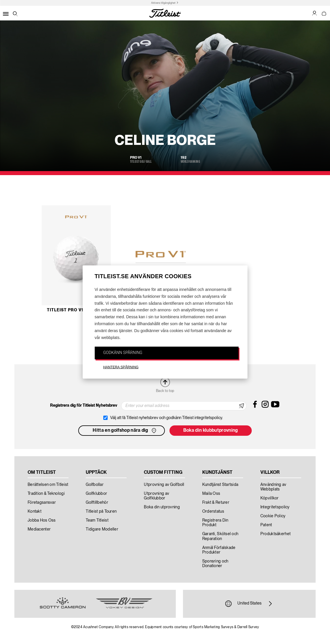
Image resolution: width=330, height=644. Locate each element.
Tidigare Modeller (102, 529)
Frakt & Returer (216, 503)
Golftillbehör (97, 503)
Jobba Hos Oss (42, 520)
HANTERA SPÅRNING (121, 367)
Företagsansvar (42, 503)
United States (249, 604)
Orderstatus (213, 512)
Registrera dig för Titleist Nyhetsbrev (84, 406)
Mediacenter (39, 529)
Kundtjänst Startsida (220, 485)
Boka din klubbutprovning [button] (211, 431)
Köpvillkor (270, 498)
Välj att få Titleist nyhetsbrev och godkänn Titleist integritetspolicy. (167, 418)
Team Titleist (97, 520)
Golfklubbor (96, 494)
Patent (266, 525)
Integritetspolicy (275, 507)
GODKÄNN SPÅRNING (123, 353)
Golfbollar (95, 485)
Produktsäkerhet (275, 534)
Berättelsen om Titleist (48, 485)
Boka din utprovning (162, 507)
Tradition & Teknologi (46, 494)
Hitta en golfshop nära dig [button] (125, 431)
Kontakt (35, 512)
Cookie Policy (273, 516)
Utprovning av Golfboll (164, 485)
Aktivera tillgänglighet (163, 3)
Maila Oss (211, 494)
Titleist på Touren (101, 512)
